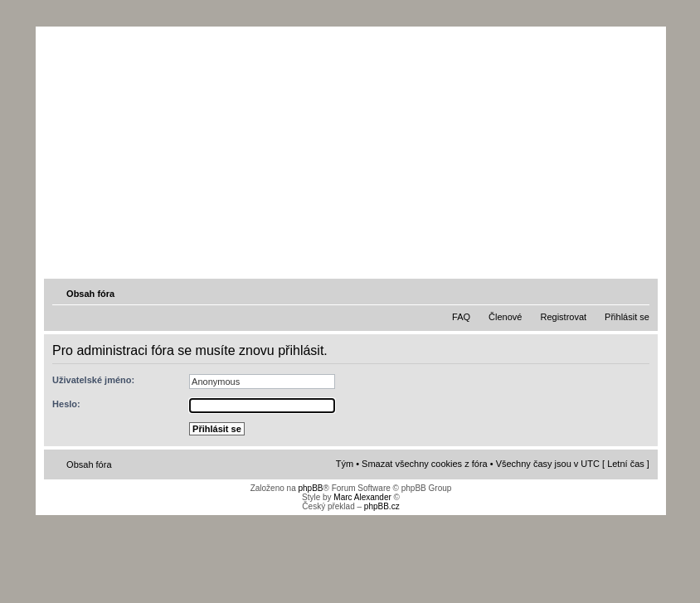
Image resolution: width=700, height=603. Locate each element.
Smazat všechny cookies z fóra (425, 464)
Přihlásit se (627, 317)
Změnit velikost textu (639, 293)
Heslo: (66, 404)
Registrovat (563, 317)
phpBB (310, 488)
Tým (345, 464)
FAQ (461, 317)
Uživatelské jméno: (93, 380)
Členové (505, 317)
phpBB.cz (382, 506)
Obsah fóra (90, 294)
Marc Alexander (362, 497)
